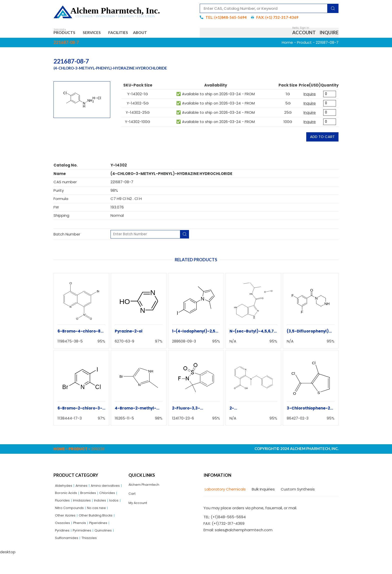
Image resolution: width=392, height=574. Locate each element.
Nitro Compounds (71, 522)
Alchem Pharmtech (146, 487)
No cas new (102, 522)
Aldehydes (65, 488)
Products (67, 34)
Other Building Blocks (101, 531)
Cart (133, 497)
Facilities (132, 34)
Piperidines (103, 539)
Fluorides (105, 505)
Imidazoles (65, 514)
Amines (85, 488)
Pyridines (63, 548)
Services (100, 34)
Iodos (100, 514)
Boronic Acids (104, 497)
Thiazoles (93, 557)
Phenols (82, 539)
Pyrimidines (85, 548)
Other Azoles (67, 531)
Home (287, 44)
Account (304, 34)
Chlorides (84, 505)
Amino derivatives (72, 497)
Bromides (64, 505)
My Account (139, 508)
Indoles (85, 514)
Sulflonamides (68, 557)
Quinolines (108, 548)
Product (304, 44)
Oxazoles (63, 539)
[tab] (225, 491)
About (159, 34)
